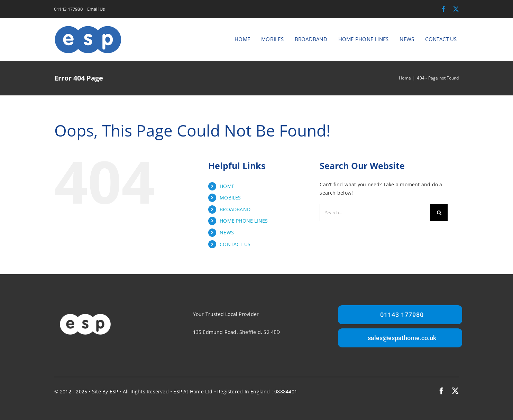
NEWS (227, 232)
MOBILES (230, 198)
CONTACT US (235, 244)
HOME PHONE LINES (244, 221)
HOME (227, 186)
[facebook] (443, 9)
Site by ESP (105, 391)
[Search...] (375, 213)
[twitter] (456, 9)
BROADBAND (235, 209)
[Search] (439, 213)
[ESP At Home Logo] (88, 27)
